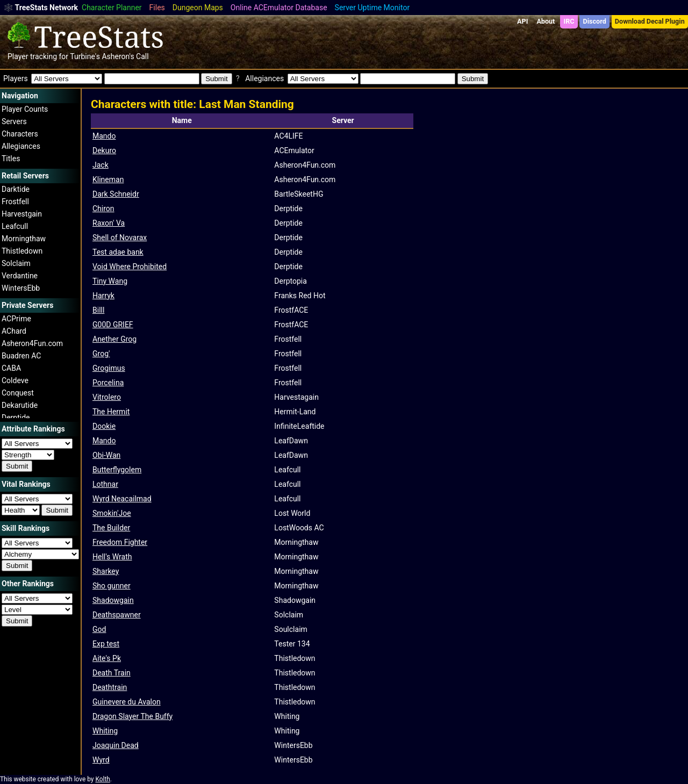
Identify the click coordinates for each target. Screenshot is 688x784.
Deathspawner (117, 615)
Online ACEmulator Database (279, 8)
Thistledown (22, 251)
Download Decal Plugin (650, 21)
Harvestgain (22, 214)
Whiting (105, 731)
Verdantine (20, 276)
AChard (14, 331)
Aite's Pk (107, 658)
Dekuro (104, 150)
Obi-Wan (106, 455)
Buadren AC (21, 356)
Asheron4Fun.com (32, 343)
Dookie (104, 426)
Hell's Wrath (112, 557)
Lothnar (105, 484)
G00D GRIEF (113, 325)
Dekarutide (20, 405)
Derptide (16, 418)
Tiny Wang (110, 281)
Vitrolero (107, 397)
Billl (98, 310)
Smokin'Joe (112, 513)
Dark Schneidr (116, 194)
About (546, 21)
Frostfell (15, 202)
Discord (595, 21)
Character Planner (112, 8)
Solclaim (16, 263)
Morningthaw (24, 239)
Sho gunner (112, 586)
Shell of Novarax (120, 238)
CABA (11, 368)
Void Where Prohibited (130, 267)
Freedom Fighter (120, 542)
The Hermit (111, 412)
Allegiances (21, 146)
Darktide (16, 189)
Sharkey (106, 571)
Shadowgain (113, 600)
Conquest (18, 393)
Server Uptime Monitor (372, 8)
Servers (14, 121)
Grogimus (109, 368)
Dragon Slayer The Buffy (132, 716)
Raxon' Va (109, 223)
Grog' (101, 354)
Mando (104, 136)
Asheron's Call (125, 56)
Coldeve (15, 380)
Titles (11, 159)
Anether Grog (114, 339)
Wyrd (101, 760)
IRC (569, 21)
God (99, 629)
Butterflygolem (117, 470)
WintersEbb (21, 288)
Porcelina (108, 383)
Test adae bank (118, 252)
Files (157, 8)
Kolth (102, 779)
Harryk (103, 296)
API (522, 21)
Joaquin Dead (116, 745)
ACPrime (16, 319)
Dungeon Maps (198, 8)
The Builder (111, 528)
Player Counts (25, 109)
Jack (101, 165)
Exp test (106, 644)
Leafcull (15, 226)
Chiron (103, 208)
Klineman (108, 179)
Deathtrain (110, 687)
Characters (20, 134)
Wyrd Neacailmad (122, 499)
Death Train (112, 673)
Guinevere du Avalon (127, 702)
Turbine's (85, 56)
